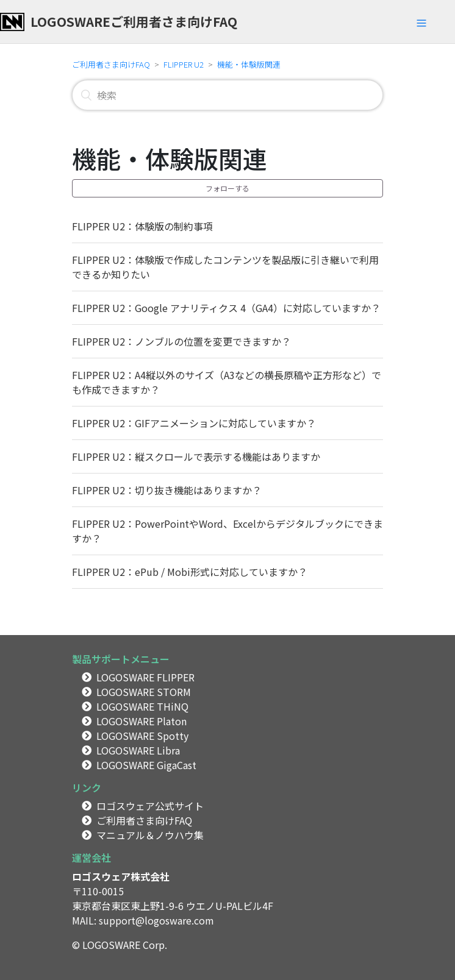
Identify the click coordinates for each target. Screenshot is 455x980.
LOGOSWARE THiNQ (142, 706)
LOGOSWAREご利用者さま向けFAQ (134, 21)
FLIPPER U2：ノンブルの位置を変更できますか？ (181, 341)
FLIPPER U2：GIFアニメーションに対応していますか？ (194, 423)
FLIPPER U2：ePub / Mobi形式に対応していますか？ (190, 572)
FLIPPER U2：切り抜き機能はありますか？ (167, 490)
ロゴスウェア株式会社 (121, 876)
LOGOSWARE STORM (144, 692)
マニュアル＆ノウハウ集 (150, 835)
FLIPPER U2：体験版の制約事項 (142, 226)
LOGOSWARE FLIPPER (145, 677)
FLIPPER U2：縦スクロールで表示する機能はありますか (196, 456)
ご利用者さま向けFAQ (111, 64)
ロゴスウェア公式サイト (150, 806)
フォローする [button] (227, 188)
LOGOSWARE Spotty (142, 736)
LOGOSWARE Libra (138, 750)
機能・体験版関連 (249, 64)
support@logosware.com (156, 920)
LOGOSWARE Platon (142, 721)
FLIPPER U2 (184, 64)
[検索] (227, 95)
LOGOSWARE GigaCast (146, 765)
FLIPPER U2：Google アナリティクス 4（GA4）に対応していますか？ (226, 308)
